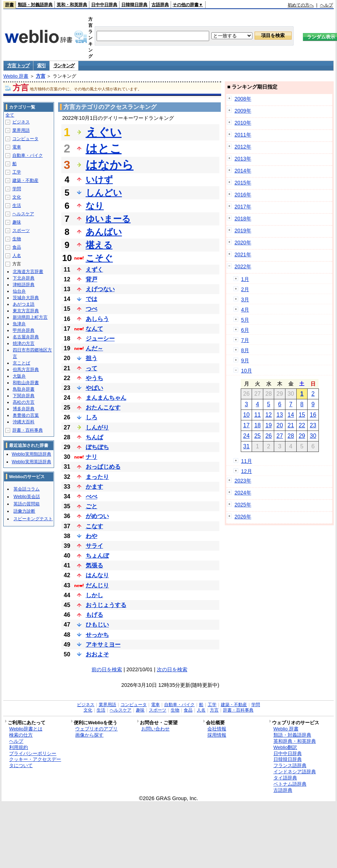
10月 (247, 371)
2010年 (243, 123)
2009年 (243, 111)
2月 (245, 289)
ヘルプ (326, 5)
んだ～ (94, 348)
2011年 (243, 135)
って (92, 368)
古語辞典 (160, 5)
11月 (247, 461)
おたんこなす (103, 407)
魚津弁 (19, 324)
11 (257, 415)
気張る (94, 565)
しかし (94, 595)
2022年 (243, 266)
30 (313, 436)
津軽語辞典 (24, 285)
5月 (245, 320)
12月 (247, 471)
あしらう (97, 319)
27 (280, 436)
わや (92, 536)
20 (280, 425)
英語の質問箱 (27, 504)
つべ (92, 309)
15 (302, 415)
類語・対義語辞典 (35, 5)
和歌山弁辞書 (26, 383)
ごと (92, 506)
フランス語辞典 (290, 765)
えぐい (104, 132)
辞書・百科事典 (28, 430)
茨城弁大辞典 (26, 298)
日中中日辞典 (104, 5)
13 (280, 415)
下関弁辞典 (24, 396)
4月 (245, 310)
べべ (92, 496)
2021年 (243, 254)
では (92, 299)
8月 (245, 350)
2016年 (243, 195)
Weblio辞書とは (26, 729)
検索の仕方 (21, 735)
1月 (245, 279)
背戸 (92, 279)
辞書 (9, 5)
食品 (17, 247)
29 (302, 436)
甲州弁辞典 (24, 330)
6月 (245, 330)
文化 (17, 197)
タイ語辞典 (285, 778)
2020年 (243, 243)
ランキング (64, 66)
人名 (17, 256)
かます (94, 487)
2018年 (243, 219)
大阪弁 (19, 376)
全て (10, 115)
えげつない (100, 289)
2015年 (243, 183)
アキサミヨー (103, 645)
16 (313, 415)
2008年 (243, 99)
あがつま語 (24, 304)
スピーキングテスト (33, 519)
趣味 (17, 222)
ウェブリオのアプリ (96, 729)
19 (269, 425)
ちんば (94, 437)
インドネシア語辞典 (295, 772)
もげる (94, 615)
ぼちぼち (97, 447)
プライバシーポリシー (33, 753)
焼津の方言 (24, 343)
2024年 (243, 493)
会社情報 (217, 729)
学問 (17, 189)
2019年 (243, 231)
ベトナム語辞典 (290, 784)
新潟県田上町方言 (30, 317)
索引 (41, 66)
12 (269, 415)
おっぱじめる (103, 467)
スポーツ (21, 231)
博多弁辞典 (24, 409)
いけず (99, 180)
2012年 (243, 147)
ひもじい (97, 625)
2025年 (243, 505)
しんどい (104, 193)
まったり (97, 477)
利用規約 (19, 747)
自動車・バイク (28, 155)
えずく (94, 270)
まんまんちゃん (106, 398)
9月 (245, 360)
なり (95, 206)
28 (291, 436)
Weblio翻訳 (285, 747)
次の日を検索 (172, 669)
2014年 (243, 171)
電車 (17, 147)
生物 (17, 239)
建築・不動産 (25, 180)
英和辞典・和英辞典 (295, 741)
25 (257, 436)
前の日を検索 (107, 669)
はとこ (104, 148)
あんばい (104, 232)
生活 (17, 205)
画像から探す (89, 735)
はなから (110, 165)
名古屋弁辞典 (26, 337)
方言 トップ (18, 66)
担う (92, 358)
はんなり (97, 575)
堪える (99, 245)
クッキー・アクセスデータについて (35, 762)
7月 (245, 340)
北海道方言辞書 (28, 272)
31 (247, 446)
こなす (94, 526)
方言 (41, 76)
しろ (92, 417)
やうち (94, 378)
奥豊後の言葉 (26, 415)
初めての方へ (301, 5)
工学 (17, 172)
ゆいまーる (108, 219)
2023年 (243, 481)
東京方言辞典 (26, 311)
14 (291, 415)
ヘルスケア (23, 214)
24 (247, 436)
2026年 (243, 517)
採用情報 (217, 735)
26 (269, 436)
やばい (94, 388)
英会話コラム (27, 489)
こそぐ (99, 258)
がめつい (97, 516)
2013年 (243, 159)
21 (291, 425)
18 (257, 425)
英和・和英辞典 (72, 5)
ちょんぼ (97, 556)
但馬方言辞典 (26, 370)
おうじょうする (106, 605)
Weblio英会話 (27, 497)
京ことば (21, 363)
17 (247, 425)
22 (302, 425)
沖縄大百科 (24, 422)
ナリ (92, 457)
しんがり (97, 427)
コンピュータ (25, 139)
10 (247, 415)
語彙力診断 (24, 511)
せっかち (97, 635)
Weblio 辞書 (16, 76)
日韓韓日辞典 (134, 5)
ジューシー (100, 339)
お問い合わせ (155, 729)
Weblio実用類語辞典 (31, 454)
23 (313, 425)
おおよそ (97, 654)
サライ (94, 546)
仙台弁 (19, 291)
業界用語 (21, 130)
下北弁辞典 (24, 278)
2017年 (243, 207)
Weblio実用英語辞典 (31, 462)
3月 (245, 299)
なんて (94, 329)
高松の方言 (24, 402)
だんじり (97, 585)
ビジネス (21, 122)
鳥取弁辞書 (24, 389)
